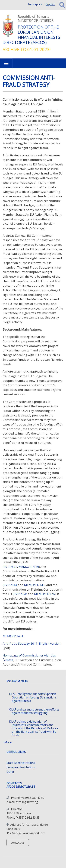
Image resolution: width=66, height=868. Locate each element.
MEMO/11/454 (13, 636)
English (50, 4)
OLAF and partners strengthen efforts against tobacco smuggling (34, 711)
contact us (18, 842)
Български (35, 4)
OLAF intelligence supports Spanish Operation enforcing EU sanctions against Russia (33, 697)
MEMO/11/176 (29, 567)
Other (10, 772)
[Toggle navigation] (6, 63)
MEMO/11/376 (44, 594)
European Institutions (21, 767)
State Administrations (21, 763)
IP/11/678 (20, 594)
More (8, 742)
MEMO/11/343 (34, 585)
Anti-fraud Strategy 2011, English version (32, 643)
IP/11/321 (10, 567)
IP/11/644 (10, 585)
